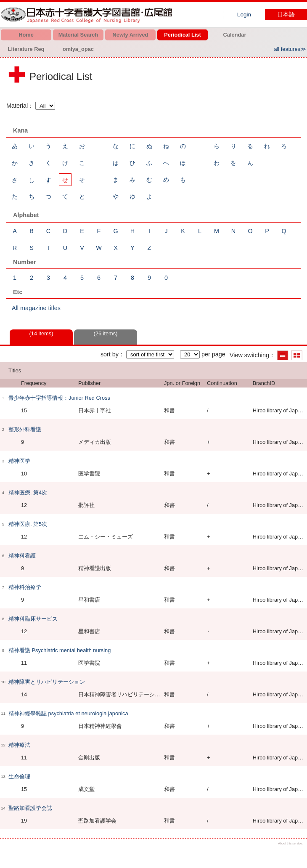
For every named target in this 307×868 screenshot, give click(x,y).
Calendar (235, 35)
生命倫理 (19, 776)
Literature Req (26, 49)
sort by (110, 354)
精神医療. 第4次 (28, 492)
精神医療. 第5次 (28, 524)
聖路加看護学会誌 (30, 808)
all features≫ (290, 49)
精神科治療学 (25, 587)
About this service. (290, 843)
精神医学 (19, 461)
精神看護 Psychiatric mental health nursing (60, 650)
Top (293, 854)
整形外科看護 (25, 429)
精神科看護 (22, 556)
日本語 (286, 15)
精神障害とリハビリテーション (47, 682)
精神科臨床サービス (33, 619)
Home (26, 35)
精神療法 (19, 745)
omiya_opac (78, 49)
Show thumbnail (297, 355)
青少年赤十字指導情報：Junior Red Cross (59, 398)
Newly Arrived (131, 35)
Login (244, 15)
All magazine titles (36, 308)
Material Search (78, 35)
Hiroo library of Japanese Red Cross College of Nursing (88, 15)
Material (17, 106)
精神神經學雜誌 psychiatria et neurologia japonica (68, 713)
